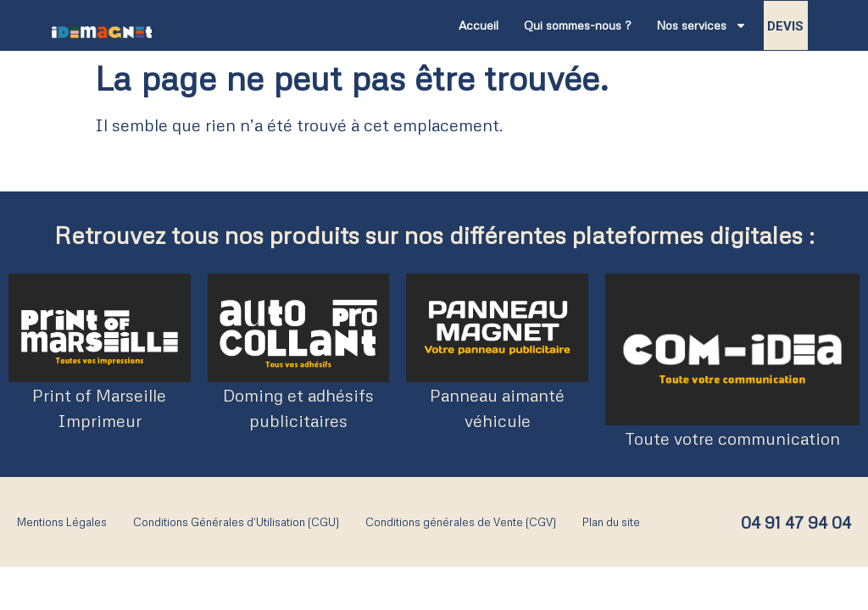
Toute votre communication (732, 438)
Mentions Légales (62, 522)
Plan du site (611, 522)
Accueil (479, 25)
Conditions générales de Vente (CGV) (461, 522)
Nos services (701, 25)
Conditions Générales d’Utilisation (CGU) (236, 522)
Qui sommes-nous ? (577, 25)
